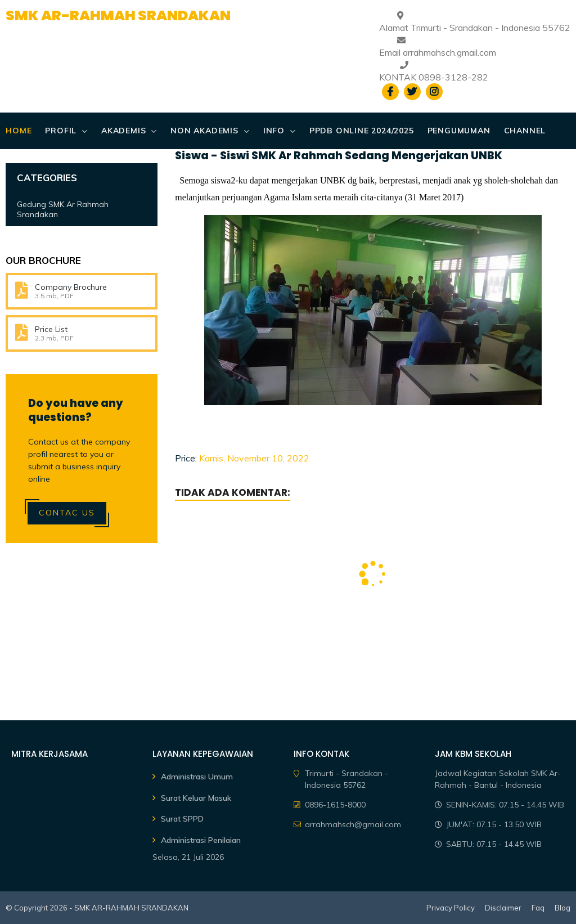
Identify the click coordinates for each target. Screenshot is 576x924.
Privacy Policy (451, 908)
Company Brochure (71, 287)
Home (19, 131)
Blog (562, 908)
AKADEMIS (123, 131)
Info (274, 131)
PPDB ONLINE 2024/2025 (362, 131)
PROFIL (61, 131)
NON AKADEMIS (204, 131)
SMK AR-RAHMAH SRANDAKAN (118, 15)
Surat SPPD (182, 819)
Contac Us (67, 513)
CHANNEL (525, 131)
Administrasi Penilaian (201, 840)
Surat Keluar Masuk (196, 798)
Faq (538, 908)
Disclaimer (503, 908)
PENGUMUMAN (459, 131)
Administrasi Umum (197, 777)
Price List (51, 329)
